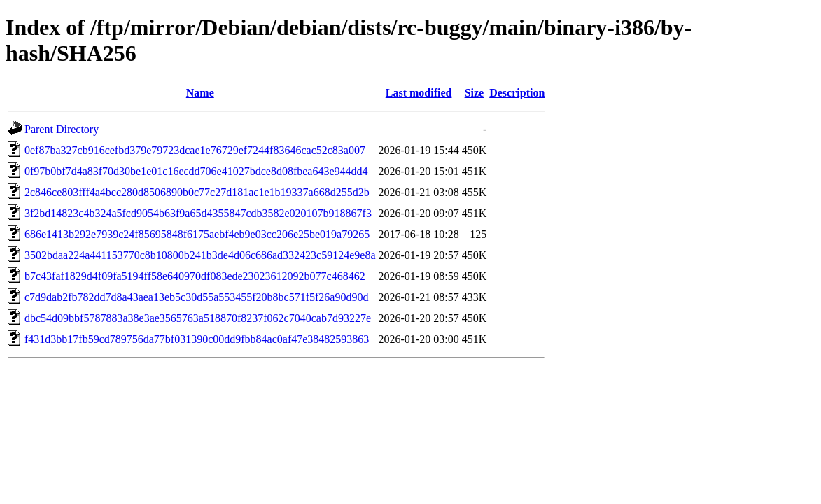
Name (200, 93)
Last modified (419, 93)
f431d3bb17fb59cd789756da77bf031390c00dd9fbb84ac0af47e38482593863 (197, 339)
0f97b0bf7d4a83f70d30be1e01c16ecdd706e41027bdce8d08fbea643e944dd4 (196, 171)
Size (475, 93)
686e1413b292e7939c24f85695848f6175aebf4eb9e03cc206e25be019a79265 (197, 234)
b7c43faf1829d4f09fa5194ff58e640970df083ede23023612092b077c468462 (195, 276)
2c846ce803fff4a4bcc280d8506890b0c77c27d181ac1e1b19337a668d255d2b (197, 192)
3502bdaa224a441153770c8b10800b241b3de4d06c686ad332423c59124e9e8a (200, 255)
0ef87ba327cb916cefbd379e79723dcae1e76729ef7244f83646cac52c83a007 (195, 150)
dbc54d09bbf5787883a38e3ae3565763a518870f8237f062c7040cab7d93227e (198, 318)
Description (517, 93)
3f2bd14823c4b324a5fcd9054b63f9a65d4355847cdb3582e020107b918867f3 (198, 213)
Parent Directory (62, 129)
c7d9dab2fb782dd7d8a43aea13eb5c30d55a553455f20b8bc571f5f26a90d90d (196, 297)
